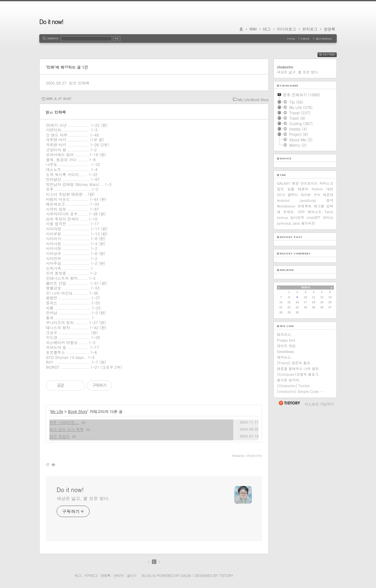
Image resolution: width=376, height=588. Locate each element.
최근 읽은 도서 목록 (66, 429)
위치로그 (310, 29)
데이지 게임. (287, 346)
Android (283, 200)
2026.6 (305, 287)
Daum (186, 575)
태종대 (303, 189)
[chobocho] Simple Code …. (301, 391)
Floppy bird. (287, 340)
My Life (57, 411)
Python (317, 189)
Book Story (78, 411)
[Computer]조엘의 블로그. (298, 374)
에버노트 (315, 212)
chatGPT (314, 217)
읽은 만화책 (79, 83)
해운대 (328, 195)
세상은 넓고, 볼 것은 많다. (83, 498)
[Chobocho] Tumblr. (294, 386)
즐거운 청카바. (289, 380)
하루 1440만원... (64, 422)
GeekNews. (286, 352)
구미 (317, 195)
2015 (281, 195)
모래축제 (304, 206)
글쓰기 (131, 575)
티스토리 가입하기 (319, 404)
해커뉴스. (285, 357)
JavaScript (308, 200)
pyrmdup (284, 223)
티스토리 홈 (289, 403)
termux (282, 217)
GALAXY (284, 183)
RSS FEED (332, 55)
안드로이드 (309, 183)
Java (296, 223)
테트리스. (285, 334)
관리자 (118, 575)
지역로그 (91, 575)
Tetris (329, 212)
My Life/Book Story (253, 100)
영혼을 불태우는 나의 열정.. (299, 369)
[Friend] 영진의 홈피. (294, 363)
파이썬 (306, 195)
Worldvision (286, 206)
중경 (295, 183)
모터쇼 (328, 217)
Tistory (226, 575)
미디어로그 (286, 29)
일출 (291, 189)
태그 (267, 29)
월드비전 (308, 223)
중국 (330, 200)
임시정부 (297, 217)
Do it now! (51, 22)
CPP (301, 212)
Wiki (253, 29)
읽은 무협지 (60, 436)
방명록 (329, 29)
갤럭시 (293, 195)
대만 (330, 189)
